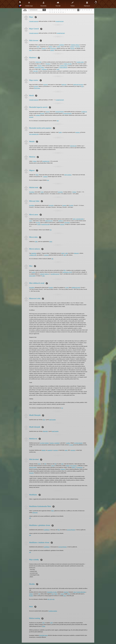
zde (58, 121)
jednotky (47, 443)
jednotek (42, 274)
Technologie (80, 467)
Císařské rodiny (80, 62)
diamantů (31, 473)
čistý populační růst (34, 134)
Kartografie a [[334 (67, 272)
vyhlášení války (33, 255)
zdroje (53, 466)
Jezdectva (47, 274)
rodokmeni (44, 69)
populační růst (46, 161)
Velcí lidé (58, 4)
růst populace (73, 466)
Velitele (31, 594)
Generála (51, 288)
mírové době (32, 276)
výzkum (34, 161)
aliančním (66, 592)
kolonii (73, 530)
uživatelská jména (43, 635)
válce (43, 276)
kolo (69, 594)
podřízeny (61, 221)
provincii (78, 47)
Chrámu (74, 192)
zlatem (59, 47)
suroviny (62, 224)
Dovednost (32, 192)
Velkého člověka (68, 64)
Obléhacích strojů (76, 288)
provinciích (53, 48)
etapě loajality (52, 420)
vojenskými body (59, 21)
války (36, 242)
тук (62, 408)
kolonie (62, 112)
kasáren (52, 443)
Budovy (74, 467)
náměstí (50, 47)
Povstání (71, 205)
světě (51, 623)
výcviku (71, 445)
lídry (44, 420)
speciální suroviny (55, 274)
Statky (60, 132)
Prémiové (63, 469)
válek (66, 253)
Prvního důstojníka (81, 592)
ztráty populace (68, 175)
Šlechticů (48, 64)
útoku (51, 242)
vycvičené (42, 443)
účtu (82, 86)
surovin (48, 112)
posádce (68, 443)
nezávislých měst (46, 224)
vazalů (39, 224)
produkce (38, 115)
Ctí (39, 594)
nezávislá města (80, 219)
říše (65, 270)
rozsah (62, 594)
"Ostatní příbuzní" (63, 67)
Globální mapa (29, 4)
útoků (63, 253)
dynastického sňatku (39, 67)
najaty (66, 450)
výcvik (67, 288)
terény (74, 219)
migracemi (35, 512)
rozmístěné (57, 443)
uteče (65, 596)
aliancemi (76, 253)
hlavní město (37, 88)
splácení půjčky (33, 467)
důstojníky (45, 431)
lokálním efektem (75, 45)
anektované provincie (78, 85)
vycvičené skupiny (78, 443)
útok (62, 464)
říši (45, 464)
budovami (64, 85)
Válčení (72, 4)
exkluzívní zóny (49, 221)
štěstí (38, 47)
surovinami (67, 222)
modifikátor (47, 530)
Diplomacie (87, 4)
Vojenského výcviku (52, 592)
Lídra (75, 592)
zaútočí (34, 272)
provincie (58, 112)
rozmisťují (50, 450)
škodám (31, 596)
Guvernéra (60, 192)
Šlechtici (40, 66)
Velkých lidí (38, 62)
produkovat (84, 112)
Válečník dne (73, 146)
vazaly (31, 221)
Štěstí (37, 175)
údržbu (68, 466)
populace (72, 47)
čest (53, 594)
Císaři (42, 192)
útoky (39, 464)
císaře (58, 69)
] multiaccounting (53, 611)
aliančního (34, 253)
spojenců (46, 255)
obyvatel (38, 222)
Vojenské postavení (34, 21)
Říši (59, 530)
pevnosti (36, 86)
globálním (62, 45)
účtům (44, 626)
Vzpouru (64, 205)
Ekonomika (43, 4)
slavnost (44, 48)
